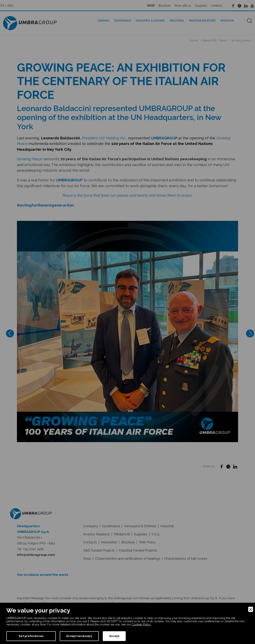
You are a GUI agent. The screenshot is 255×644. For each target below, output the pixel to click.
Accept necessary (79, 636)
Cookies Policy (141, 624)
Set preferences (31, 636)
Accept (114, 636)
